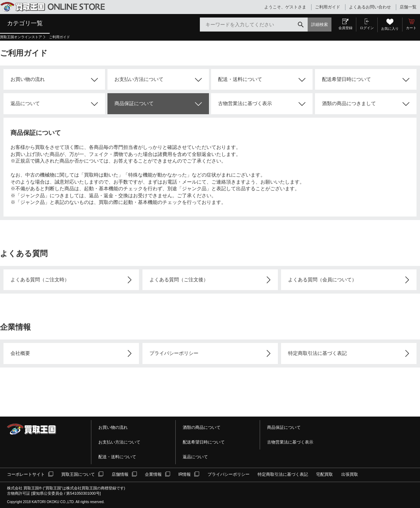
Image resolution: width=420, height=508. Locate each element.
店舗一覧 (408, 7)
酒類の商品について (202, 427)
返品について (25, 103)
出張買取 (350, 474)
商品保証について (134, 103)
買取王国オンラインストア (21, 37)
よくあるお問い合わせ (370, 7)
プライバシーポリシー (174, 353)
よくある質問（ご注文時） (40, 280)
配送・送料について (240, 79)
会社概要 (20, 353)
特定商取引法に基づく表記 (317, 353)
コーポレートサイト (26, 474)
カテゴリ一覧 (25, 23)
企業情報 (153, 474)
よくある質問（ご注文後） (179, 280)
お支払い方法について (139, 79)
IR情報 (184, 474)
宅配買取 (324, 474)
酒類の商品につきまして (349, 103)
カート (411, 28)
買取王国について (78, 474)
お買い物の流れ (28, 79)
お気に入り (390, 29)
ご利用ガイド (328, 7)
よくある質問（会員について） (322, 280)
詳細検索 (320, 25)
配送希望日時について (346, 79)
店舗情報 (120, 474)
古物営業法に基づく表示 (245, 103)
